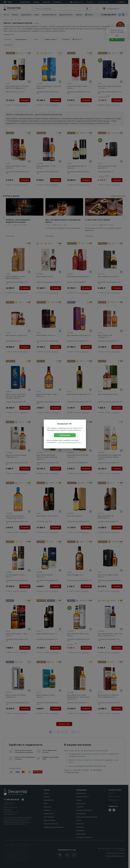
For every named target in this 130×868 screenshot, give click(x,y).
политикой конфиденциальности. (69, 442)
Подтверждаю (65, 435)
